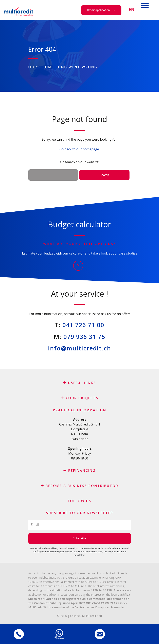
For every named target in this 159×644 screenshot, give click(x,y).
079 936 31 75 (84, 337)
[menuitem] (132, 10)
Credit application (98, 10)
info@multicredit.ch (80, 348)
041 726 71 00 (83, 325)
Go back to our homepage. (79, 149)
